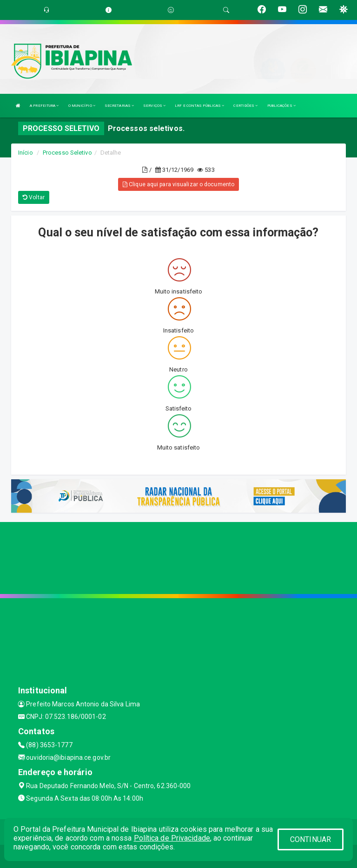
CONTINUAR (311, 839)
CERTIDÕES (245, 106)
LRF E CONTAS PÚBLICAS (199, 106)
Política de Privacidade (172, 838)
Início (26, 153)
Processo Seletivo (67, 153)
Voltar (34, 197)
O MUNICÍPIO (82, 106)
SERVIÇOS (154, 106)
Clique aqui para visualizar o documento (178, 184)
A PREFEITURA (44, 106)
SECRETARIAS (119, 106)
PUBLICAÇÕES (281, 106)
